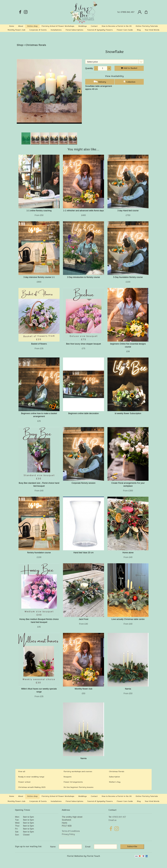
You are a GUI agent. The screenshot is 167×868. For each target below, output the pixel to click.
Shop (20, 45)
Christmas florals (36, 45)
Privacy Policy (68, 834)
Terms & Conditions (71, 831)
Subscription (115, 777)
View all (22, 772)
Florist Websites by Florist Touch (84, 856)
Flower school (24, 782)
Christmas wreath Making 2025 (32, 787)
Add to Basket (129, 68)
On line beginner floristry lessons (79, 787)
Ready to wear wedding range (31, 777)
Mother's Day (115, 782)
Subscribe (132, 847)
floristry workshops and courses (78, 772)
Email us (112, 820)
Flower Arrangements (73, 782)
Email (88, 847)
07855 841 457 (128, 12)
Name (53, 847)
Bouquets (68, 777)
